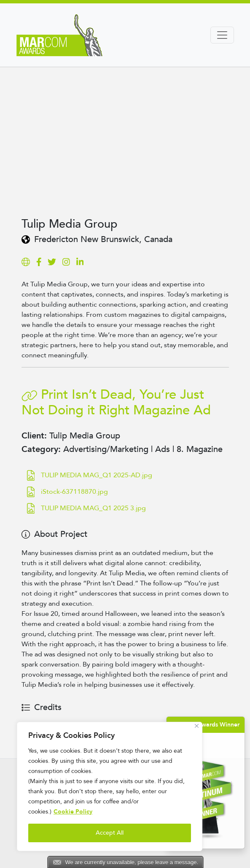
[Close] (197, 726)
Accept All (110, 833)
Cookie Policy (73, 812)
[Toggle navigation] (222, 35)
